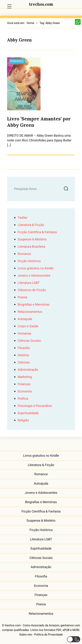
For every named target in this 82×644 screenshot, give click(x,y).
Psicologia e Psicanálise (35, 406)
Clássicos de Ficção (32, 290)
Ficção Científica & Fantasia (37, 232)
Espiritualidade (28, 413)
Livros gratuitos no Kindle (36, 268)
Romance (17, 61)
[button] (74, 639)
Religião (23, 420)
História (23, 355)
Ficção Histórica (29, 261)
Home (30, 23)
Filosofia (24, 348)
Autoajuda (25, 319)
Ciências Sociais (29, 341)
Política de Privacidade (48, 635)
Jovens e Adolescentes (34, 276)
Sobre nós (26, 635)
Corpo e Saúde (28, 326)
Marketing (25, 377)
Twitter (23, 218)
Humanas (24, 334)
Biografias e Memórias (34, 305)
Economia (25, 391)
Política (23, 399)
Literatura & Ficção (31, 225)
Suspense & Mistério (32, 239)
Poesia (22, 297)
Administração (28, 370)
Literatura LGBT (29, 283)
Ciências (24, 363)
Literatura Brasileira (31, 247)
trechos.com (41, 4)
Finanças (24, 384)
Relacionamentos (30, 312)
